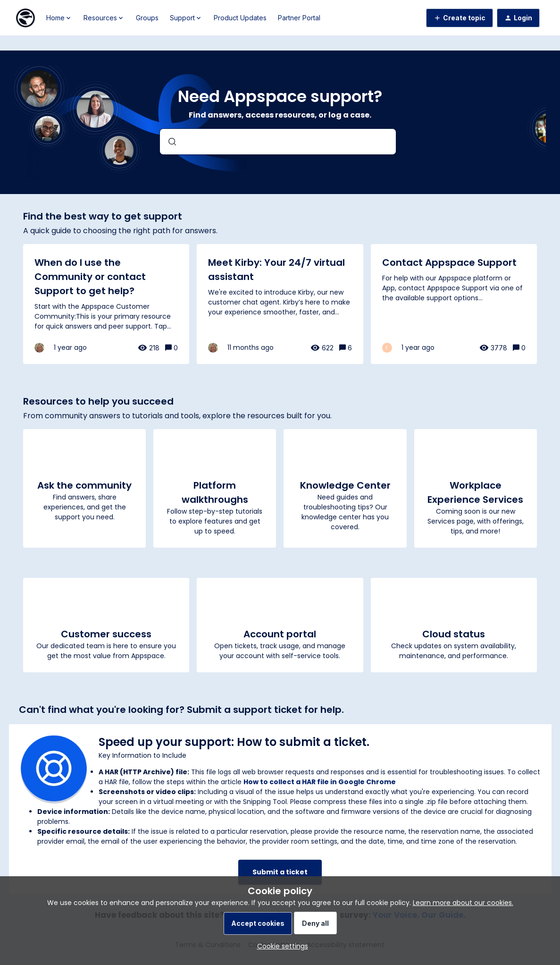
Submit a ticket (280, 872)
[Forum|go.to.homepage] (25, 18)
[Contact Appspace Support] (454, 304)
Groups (147, 18)
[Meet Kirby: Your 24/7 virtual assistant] (280, 304)
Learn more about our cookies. (463, 903)
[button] (280, 946)
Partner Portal (299, 18)
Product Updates (240, 18)
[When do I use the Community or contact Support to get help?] (106, 304)
